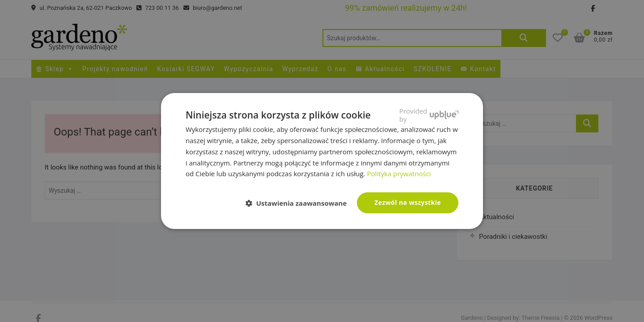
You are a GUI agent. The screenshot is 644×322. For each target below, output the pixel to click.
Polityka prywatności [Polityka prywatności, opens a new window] (399, 174)
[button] (300, 203)
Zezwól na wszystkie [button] (408, 202)
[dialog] (322, 161)
